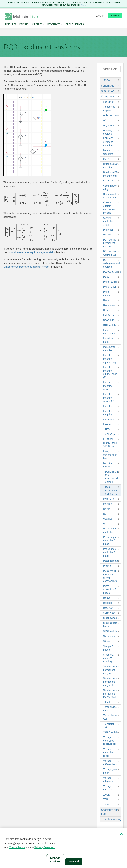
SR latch (108, 641)
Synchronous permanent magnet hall (110, 694)
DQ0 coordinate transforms (111, 490)
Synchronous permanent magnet (110, 670)
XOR (106, 800)
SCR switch (109, 613)
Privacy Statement (45, 847)
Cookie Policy (17, 847)
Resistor (108, 603)
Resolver (108, 608)
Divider (107, 310)
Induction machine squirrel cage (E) (110, 372)
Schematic (108, 86)
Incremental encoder (110, 349)
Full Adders (109, 315)
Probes (107, 566)
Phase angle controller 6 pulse (110, 552)
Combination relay (110, 187)
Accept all (74, 862)
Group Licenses (75, 24)
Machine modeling (108, 465)
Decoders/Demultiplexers (112, 272)
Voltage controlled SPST (109, 752)
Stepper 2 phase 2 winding (108, 658)
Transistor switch (109, 726)
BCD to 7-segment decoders (108, 142)
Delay (106, 277)
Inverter (107, 424)
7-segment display (109, 108)
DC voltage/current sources (111, 263)
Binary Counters (108, 152)
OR (105, 524)
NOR (106, 514)
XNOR (106, 795)
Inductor (108, 406)
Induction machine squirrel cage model (30, 252)
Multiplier (108, 504)
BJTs (106, 159)
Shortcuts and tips (110, 812)
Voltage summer (108, 788)
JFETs (106, 430)
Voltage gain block (110, 771)
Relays (107, 598)
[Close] (121, 834)
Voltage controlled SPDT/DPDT (110, 741)
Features (11, 24)
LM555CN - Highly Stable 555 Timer (110, 443)
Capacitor (108, 181)
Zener (106, 805)
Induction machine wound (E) (109, 398)
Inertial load (110, 420)
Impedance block (109, 340)
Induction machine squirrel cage (110, 359)
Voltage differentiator (110, 763)
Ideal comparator (109, 332)
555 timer (108, 102)
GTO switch (109, 325)
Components (109, 97)
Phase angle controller (110, 530)
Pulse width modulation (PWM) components (110, 576)
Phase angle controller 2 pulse (110, 541)
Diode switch (110, 305)
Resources (54, 24)
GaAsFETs (109, 320)
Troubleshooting (111, 819)
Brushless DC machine (110, 166)
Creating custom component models (109, 208)
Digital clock (110, 287)
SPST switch (110, 631)
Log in (100, 16)
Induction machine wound (108, 386)
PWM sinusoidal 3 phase (110, 589)
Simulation (108, 91)
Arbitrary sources (108, 132)
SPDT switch (110, 618)
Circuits (37, 24)
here (83, 5)
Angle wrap (109, 125)
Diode (106, 300)
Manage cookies (55, 860)
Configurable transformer (110, 196)
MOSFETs (108, 499)
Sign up (115, 15)
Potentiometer (111, 561)
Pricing (24, 24)
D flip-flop (108, 230)
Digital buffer (110, 282)
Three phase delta (110, 709)
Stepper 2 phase (108, 648)
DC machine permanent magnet (110, 243)
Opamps (108, 519)
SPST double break (110, 625)
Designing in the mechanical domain (112, 477)
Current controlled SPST (109, 221)
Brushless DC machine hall (110, 174)
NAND (106, 509)
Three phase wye (110, 717)
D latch (107, 235)
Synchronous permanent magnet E (110, 682)
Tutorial (106, 80)
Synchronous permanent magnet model (26, 267)
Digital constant (108, 293)
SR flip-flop (109, 636)
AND (106, 120)
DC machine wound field (110, 253)
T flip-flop (108, 702)
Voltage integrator (108, 780)
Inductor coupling (108, 413)
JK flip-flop (109, 434)
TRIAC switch (110, 732)
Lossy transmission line (110, 455)
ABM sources (110, 115)
